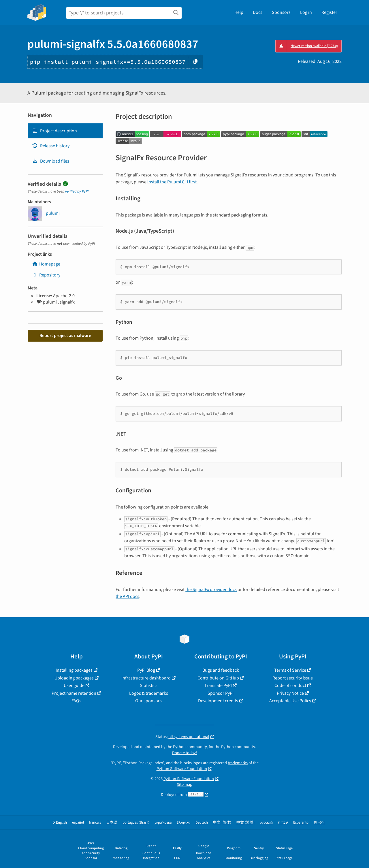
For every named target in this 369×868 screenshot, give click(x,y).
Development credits (218, 701)
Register (329, 12)
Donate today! (184, 753)
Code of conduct (290, 686)
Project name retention (74, 693)
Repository (46, 275)
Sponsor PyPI (221, 693)
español (78, 823)
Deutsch (202, 823)
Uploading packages (74, 678)
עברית (283, 823)
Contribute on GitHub (218, 678)
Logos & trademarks (149, 693)
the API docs (127, 596)
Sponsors (281, 12)
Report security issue (293, 678)
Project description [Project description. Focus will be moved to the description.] (54, 131)
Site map (184, 785)
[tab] (65, 131)
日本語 (112, 823)
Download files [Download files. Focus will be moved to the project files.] (51, 161)
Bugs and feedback (221, 670)
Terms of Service (290, 670)
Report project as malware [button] (65, 336)
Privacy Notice (290, 693)
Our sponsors (148, 701)
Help (239, 12)
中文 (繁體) (245, 823)
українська (163, 823)
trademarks (238, 763)
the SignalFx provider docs (211, 590)
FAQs (76, 701)
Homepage (46, 264)
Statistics (149, 686)
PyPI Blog (146, 670)
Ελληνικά (183, 823)
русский (266, 823)
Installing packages (74, 670)
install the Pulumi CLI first (172, 182)
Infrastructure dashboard (146, 678)
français (95, 823)
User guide (74, 686)
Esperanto (301, 823)
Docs (258, 12)
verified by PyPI (77, 191)
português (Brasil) (136, 823)
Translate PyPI (218, 686)
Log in (306, 12)
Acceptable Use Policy (290, 701)
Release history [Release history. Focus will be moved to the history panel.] (51, 146)
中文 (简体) (222, 823)
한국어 (319, 823)
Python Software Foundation (182, 769)
